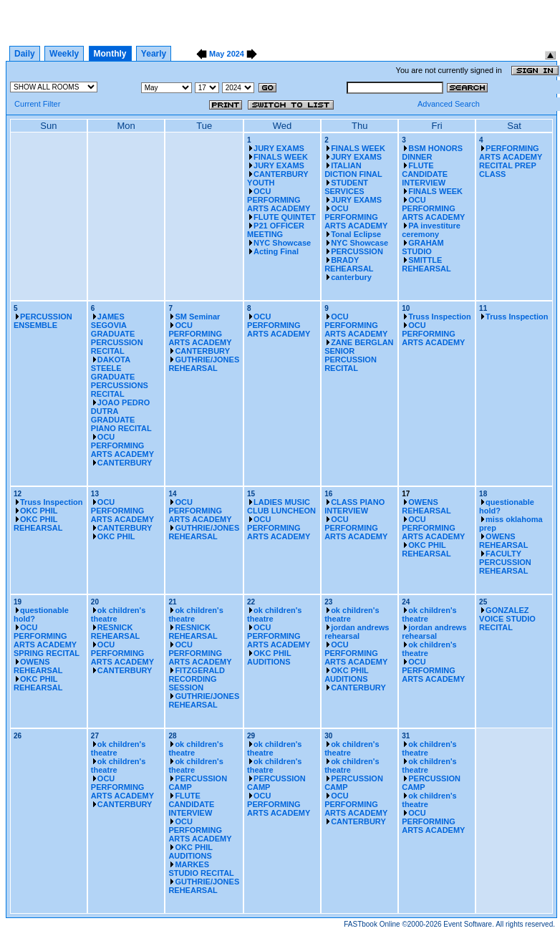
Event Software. (469, 924)
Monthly (110, 54)
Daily (25, 54)
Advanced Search (449, 104)
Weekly (64, 54)
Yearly (154, 54)
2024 (236, 54)
